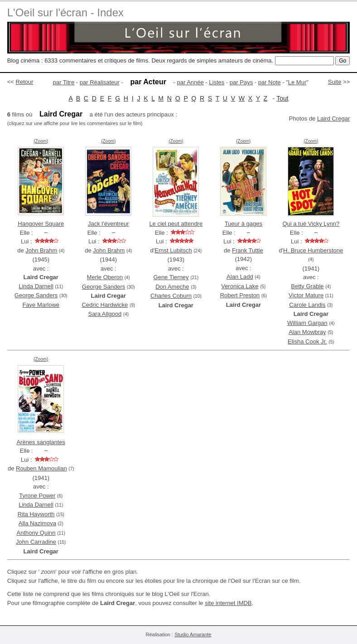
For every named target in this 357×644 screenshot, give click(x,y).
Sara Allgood (105, 314)
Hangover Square (41, 224)
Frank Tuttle (248, 250)
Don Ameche (172, 287)
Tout (282, 98)
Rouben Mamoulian (41, 468)
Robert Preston (240, 295)
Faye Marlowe (41, 305)
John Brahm (41, 250)
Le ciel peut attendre (176, 224)
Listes (217, 82)
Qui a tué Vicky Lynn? (311, 224)
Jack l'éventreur (109, 224)
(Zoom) (41, 141)
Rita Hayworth (36, 514)
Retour (25, 82)
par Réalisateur (100, 82)
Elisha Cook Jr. (307, 341)
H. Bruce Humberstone (313, 250)
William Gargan (307, 323)
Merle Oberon (105, 277)
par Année (190, 82)
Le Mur (297, 82)
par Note (270, 82)
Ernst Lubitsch (173, 250)
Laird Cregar (333, 119)
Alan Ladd (240, 277)
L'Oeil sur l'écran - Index (65, 12)
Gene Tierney (171, 277)
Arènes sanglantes (41, 442)
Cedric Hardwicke (105, 305)
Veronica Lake (240, 286)
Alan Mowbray (307, 332)
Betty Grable (307, 286)
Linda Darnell (36, 286)
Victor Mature (306, 295)
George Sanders (36, 295)
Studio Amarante (193, 634)
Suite (335, 82)
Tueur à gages (244, 224)
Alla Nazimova (37, 523)
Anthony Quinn (36, 533)
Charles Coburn (171, 296)
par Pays (241, 82)
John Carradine (36, 542)
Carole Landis (307, 305)
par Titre (64, 82)
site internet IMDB (228, 603)
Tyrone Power (37, 496)
